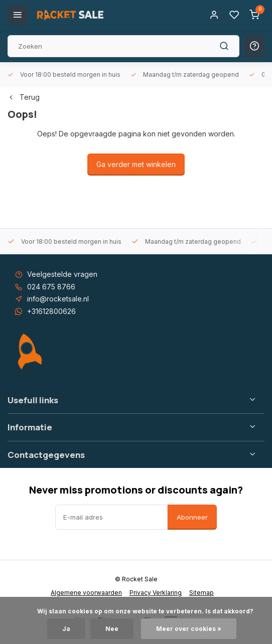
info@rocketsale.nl (58, 299)
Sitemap (201, 593)
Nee (112, 629)
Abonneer (192, 517)
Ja (66, 629)
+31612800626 (51, 311)
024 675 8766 (51, 287)
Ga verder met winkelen (136, 164)
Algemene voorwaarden (86, 593)
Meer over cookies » (189, 629)
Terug (24, 97)
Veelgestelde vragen (62, 274)
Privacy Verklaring (156, 593)
